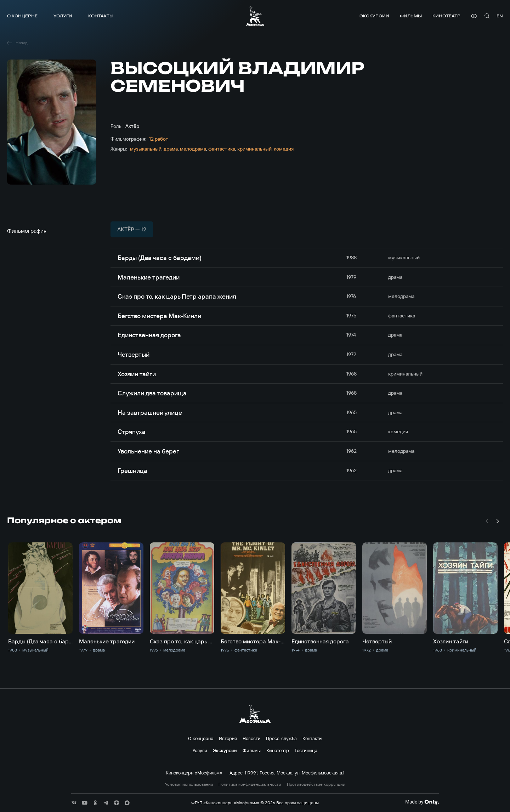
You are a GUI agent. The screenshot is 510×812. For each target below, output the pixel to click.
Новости (251, 738)
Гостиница (306, 750)
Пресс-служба (281, 738)
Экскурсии (374, 16)
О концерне (22, 16)
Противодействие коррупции (316, 784)
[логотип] (255, 16)
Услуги (63, 16)
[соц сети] (74, 803)
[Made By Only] (422, 802)
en (500, 16)
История (228, 738)
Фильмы (411, 16)
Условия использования (189, 784)
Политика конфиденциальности (250, 784)
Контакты (101, 16)
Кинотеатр (446, 16)
